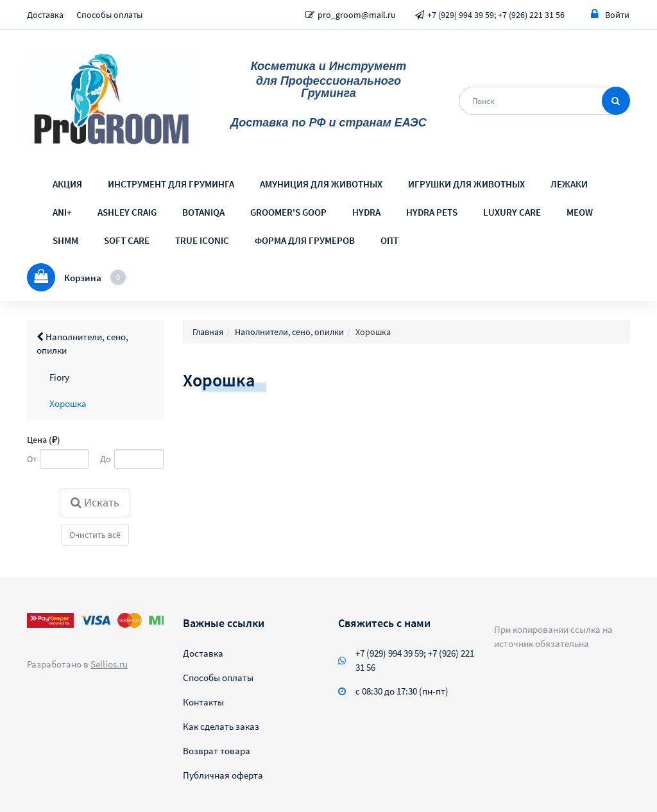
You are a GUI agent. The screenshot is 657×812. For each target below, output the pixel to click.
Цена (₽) (44, 440)
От (32, 459)
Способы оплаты (109, 15)
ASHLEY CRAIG (127, 212)
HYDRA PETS (432, 212)
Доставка (45, 15)
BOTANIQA (203, 212)
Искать (95, 502)
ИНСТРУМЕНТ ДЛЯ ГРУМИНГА (171, 184)
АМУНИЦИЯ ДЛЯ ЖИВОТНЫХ (321, 184)
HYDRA (366, 212)
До (106, 459)
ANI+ (62, 212)
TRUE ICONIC (202, 240)
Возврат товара (217, 751)
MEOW (580, 212)
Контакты (203, 702)
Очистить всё (95, 535)
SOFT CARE (127, 240)
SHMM (65, 240)
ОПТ (389, 240)
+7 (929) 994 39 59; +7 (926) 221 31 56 (496, 15)
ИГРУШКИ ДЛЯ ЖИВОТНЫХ (466, 184)
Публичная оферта (223, 775)
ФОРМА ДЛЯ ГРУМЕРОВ (305, 240)
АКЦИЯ (67, 184)
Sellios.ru (109, 664)
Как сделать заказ (221, 726)
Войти (610, 14)
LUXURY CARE (512, 212)
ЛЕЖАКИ (569, 184)
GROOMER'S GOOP (288, 212)
